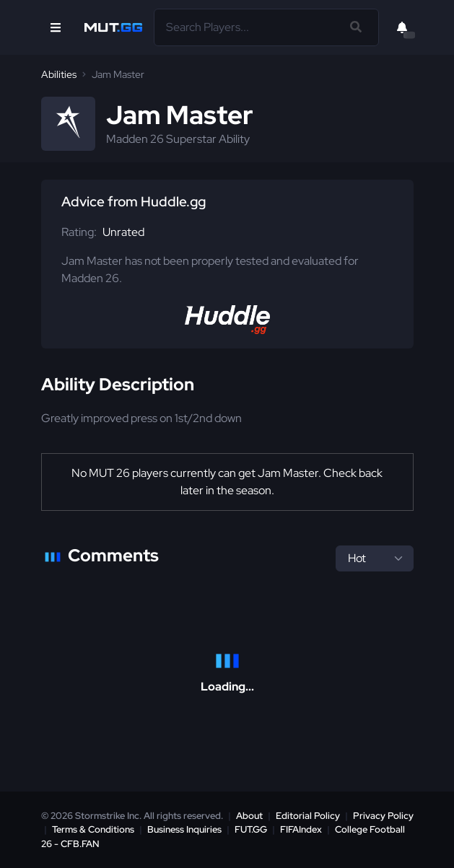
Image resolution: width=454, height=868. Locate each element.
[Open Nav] (56, 27)
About (249, 816)
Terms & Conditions (93, 829)
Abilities (59, 74)
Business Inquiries (184, 829)
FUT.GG (251, 829)
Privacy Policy (383, 816)
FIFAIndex (301, 829)
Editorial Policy (308, 816)
